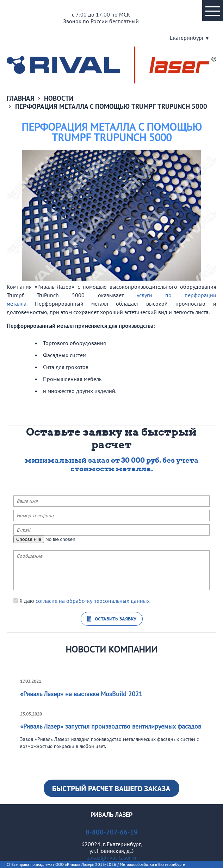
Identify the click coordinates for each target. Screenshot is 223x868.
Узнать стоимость (111, 788)
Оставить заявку (116, 619)
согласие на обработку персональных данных (93, 601)
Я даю (82, 601)
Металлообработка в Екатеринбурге (152, 864)
